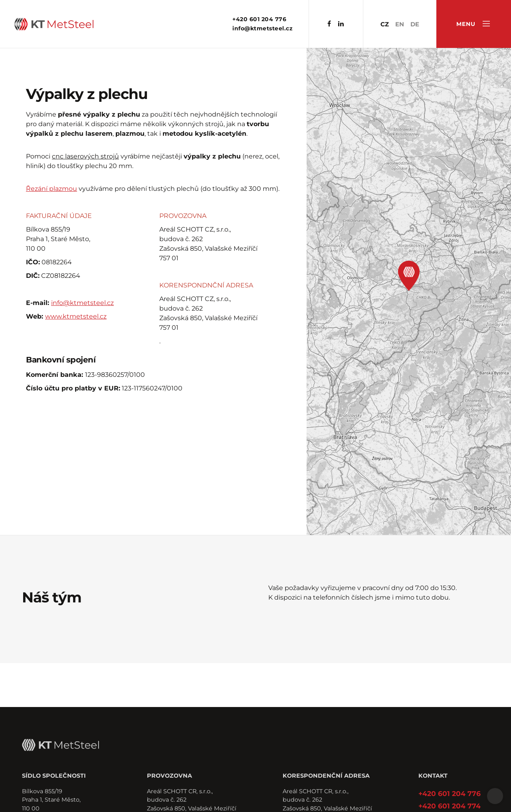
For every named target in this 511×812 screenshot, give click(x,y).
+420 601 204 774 (450, 806)
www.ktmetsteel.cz (76, 316)
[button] (409, 276)
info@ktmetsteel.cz (262, 28)
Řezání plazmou (51, 189)
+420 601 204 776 (259, 19)
